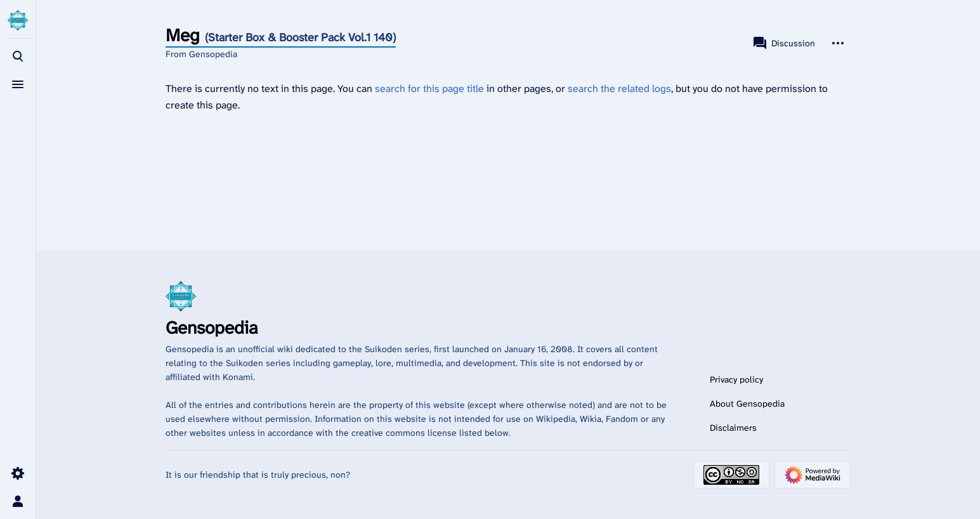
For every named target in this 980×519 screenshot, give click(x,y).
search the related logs (619, 89)
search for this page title (429, 89)
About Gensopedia (747, 404)
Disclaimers (733, 428)
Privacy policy (736, 379)
